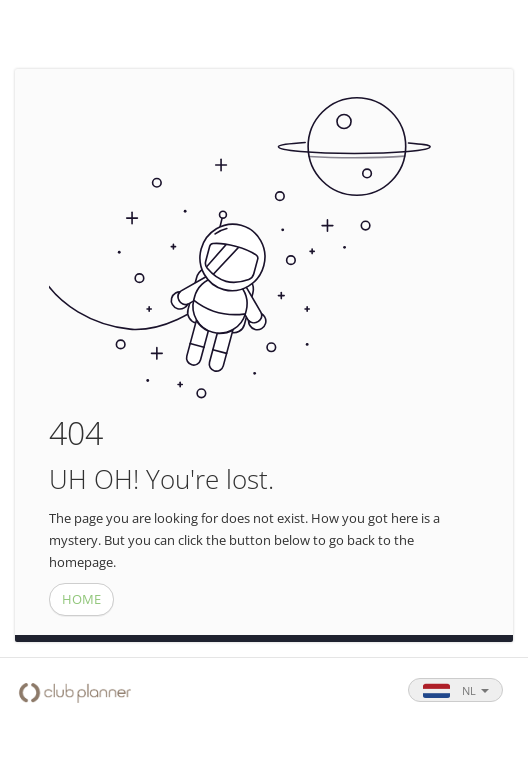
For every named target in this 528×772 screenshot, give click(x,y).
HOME (81, 599)
